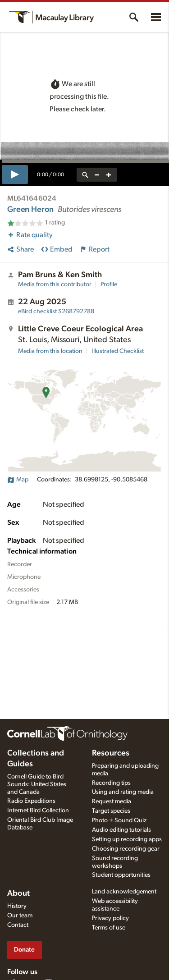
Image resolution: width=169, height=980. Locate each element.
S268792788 (56, 311)
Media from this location (50, 351)
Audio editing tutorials (121, 830)
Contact (18, 925)
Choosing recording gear (126, 849)
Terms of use (109, 928)
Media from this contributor (55, 284)
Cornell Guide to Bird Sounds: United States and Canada (37, 784)
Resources (111, 753)
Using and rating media (123, 792)
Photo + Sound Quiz (119, 820)
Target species (111, 811)
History (17, 906)
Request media (112, 801)
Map (18, 480)
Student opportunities (121, 875)
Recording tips (111, 783)
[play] (15, 174)
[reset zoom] (85, 175)
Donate (24, 950)
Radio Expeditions (31, 801)
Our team (20, 916)
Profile (109, 284)
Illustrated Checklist (118, 351)
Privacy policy (110, 918)
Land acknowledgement (124, 892)
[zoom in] (109, 175)
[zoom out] (97, 175)
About (18, 893)
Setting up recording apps (127, 839)
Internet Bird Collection (38, 811)
